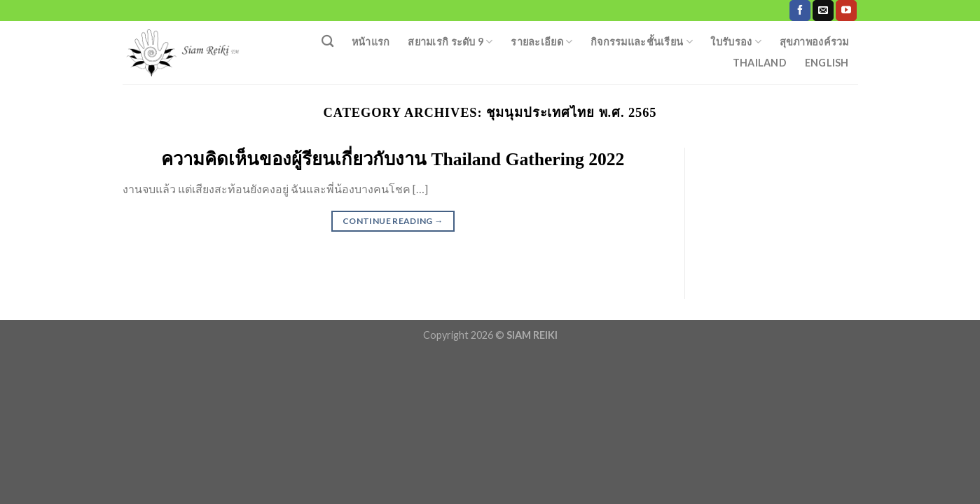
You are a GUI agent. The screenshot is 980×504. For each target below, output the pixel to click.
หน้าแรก (371, 42)
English (827, 63)
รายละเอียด (541, 42)
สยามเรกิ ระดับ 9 (450, 42)
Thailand (760, 63)
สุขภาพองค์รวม (814, 42)
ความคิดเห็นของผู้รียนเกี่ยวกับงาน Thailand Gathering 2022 (393, 159)
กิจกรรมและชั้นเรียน (642, 42)
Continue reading (393, 221)
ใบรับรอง (736, 42)
